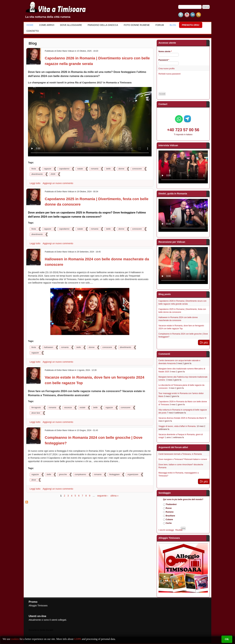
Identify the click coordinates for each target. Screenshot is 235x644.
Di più (204, 342)
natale (80, 169)
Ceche (169, 523)
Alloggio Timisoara (38, 606)
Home (30, 25)
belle (108, 169)
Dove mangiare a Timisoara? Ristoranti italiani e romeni (183, 459)
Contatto (33, 31)
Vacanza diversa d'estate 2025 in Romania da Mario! (182, 418)
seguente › (103, 496)
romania (95, 169)
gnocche (63, 474)
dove (34, 480)
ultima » (114, 496)
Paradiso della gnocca (103, 25)
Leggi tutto (35, 183)
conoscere (137, 169)
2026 (53, 174)
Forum (160, 25)
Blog (173, 25)
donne (121, 169)
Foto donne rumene (137, 25)
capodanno (64, 169)
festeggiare (114, 474)
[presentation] (183, 84)
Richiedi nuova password (169, 74)
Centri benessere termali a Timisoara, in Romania (180, 454)
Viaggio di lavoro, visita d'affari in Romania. (177, 426)
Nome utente (165, 51)
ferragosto (36, 408)
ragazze (47, 169)
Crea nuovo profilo (167, 69)
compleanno (80, 474)
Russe (169, 508)
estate (82, 408)
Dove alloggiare (71, 25)
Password (164, 60)
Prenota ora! (191, 25)
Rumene (170, 512)
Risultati (179, 530)
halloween (48, 347)
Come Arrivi (47, 25)
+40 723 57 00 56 (183, 130)
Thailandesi (171, 504)
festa (34, 169)
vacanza (68, 408)
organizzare (133, 474)
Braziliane (170, 516)
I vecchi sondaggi (166, 530)
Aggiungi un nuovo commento (58, 183)
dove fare (36, 413)
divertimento (37, 174)
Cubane (169, 520)
